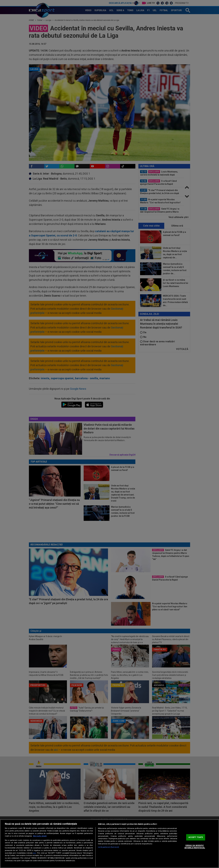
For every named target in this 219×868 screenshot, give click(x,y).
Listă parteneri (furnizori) (108, 847)
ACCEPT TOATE (196, 837)
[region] (109, 844)
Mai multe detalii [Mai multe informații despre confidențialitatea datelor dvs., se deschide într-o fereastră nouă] (40, 836)
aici (35, 853)
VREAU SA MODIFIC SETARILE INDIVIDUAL (195, 847)
